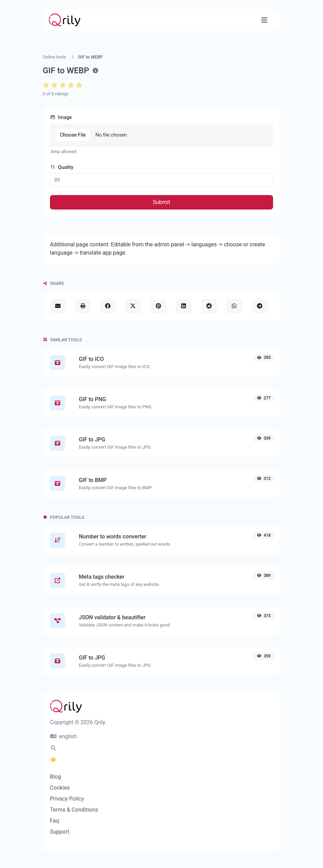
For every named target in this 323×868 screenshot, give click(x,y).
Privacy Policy (67, 799)
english (64, 736)
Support (60, 832)
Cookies (60, 788)
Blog (55, 777)
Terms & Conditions (74, 810)
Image (61, 117)
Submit (161, 202)
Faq (54, 821)
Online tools (54, 57)
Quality (62, 167)
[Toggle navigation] (264, 20)
